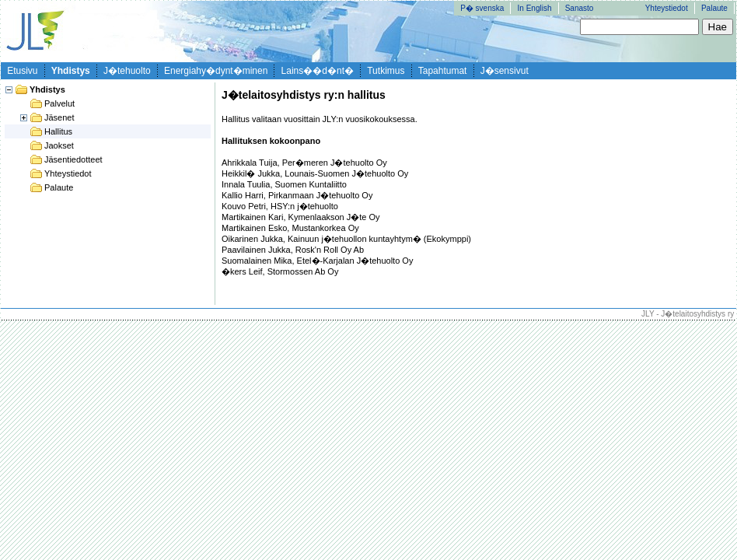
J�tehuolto (127, 71)
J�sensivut (505, 71)
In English (535, 8)
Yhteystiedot (667, 8)
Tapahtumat (443, 71)
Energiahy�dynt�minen (216, 71)
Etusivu (22, 71)
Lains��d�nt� (318, 71)
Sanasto (580, 8)
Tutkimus (386, 71)
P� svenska (482, 8)
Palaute (714, 8)
